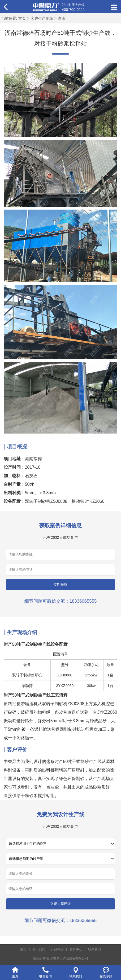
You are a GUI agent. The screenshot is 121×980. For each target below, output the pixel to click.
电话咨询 (45, 976)
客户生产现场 (42, 18)
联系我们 (94, 949)
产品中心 (57, 949)
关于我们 (39, 949)
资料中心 (76, 949)
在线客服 (106, 976)
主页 (23, 949)
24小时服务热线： (75, 7)
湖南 (62, 18)
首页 (22, 18)
